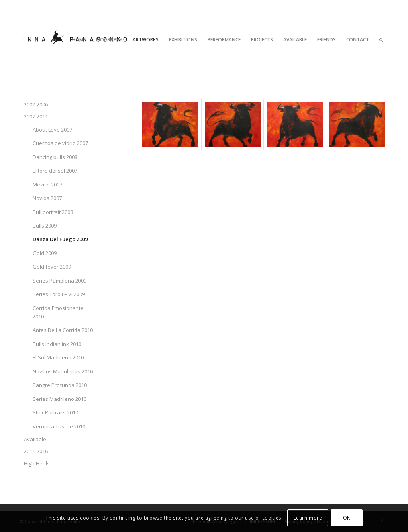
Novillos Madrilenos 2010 (63, 371)
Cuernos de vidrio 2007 (60, 143)
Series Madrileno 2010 (60, 399)
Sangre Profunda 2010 (60, 385)
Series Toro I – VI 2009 (59, 294)
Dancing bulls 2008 (55, 157)
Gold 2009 (45, 253)
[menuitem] (79, 40)
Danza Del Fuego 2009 (60, 239)
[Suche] (381, 40)
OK (347, 518)
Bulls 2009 (45, 226)
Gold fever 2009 (52, 267)
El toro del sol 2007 (55, 171)
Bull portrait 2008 (53, 212)
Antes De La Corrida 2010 (63, 330)
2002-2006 (36, 104)
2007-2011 (36, 116)
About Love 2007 (52, 130)
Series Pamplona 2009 (60, 281)
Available (35, 439)
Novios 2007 (47, 198)
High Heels (37, 463)
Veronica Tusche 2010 (59, 426)
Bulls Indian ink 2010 (57, 344)
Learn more (308, 518)
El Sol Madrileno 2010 (58, 357)
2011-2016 (36, 451)
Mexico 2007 (47, 185)
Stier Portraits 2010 (55, 412)
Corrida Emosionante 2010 (58, 312)
